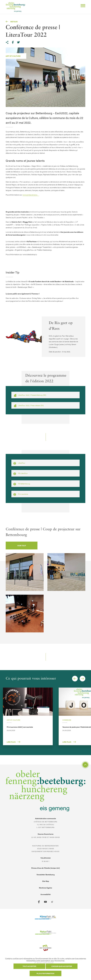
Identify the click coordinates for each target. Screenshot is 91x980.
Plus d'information (45, 973)
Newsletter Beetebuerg (46, 875)
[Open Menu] (82, 6)
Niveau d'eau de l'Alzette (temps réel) (45, 868)
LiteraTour (19, 463)
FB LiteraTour (20, 474)
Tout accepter (29, 966)
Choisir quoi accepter (62, 966)
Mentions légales (45, 888)
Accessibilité (46, 894)
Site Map (46, 881)
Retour (12, 22)
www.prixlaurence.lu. (31, 195)
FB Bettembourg (22, 484)
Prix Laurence (21, 494)
